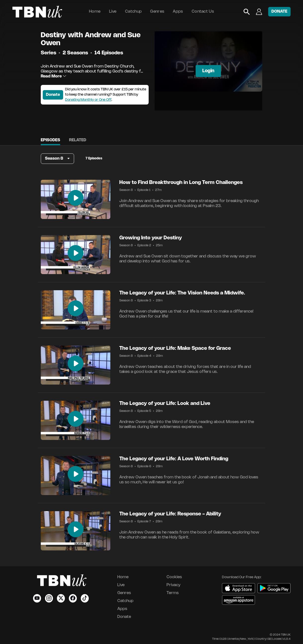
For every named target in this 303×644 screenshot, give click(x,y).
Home (95, 12)
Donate (53, 95)
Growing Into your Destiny (151, 238)
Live (113, 12)
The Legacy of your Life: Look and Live (165, 404)
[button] (57, 159)
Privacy (173, 585)
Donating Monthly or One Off (88, 100)
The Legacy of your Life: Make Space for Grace (175, 348)
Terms (173, 593)
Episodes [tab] (50, 140)
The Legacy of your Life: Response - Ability (170, 514)
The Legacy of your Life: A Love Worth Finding (174, 459)
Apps (178, 12)
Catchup (133, 12)
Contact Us (203, 12)
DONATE (279, 12)
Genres (157, 12)
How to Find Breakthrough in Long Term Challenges (181, 183)
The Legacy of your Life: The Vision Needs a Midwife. (182, 293)
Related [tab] (78, 140)
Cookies (174, 577)
